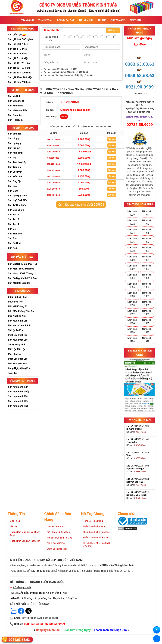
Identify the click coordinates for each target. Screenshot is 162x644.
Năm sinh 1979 (147, 249)
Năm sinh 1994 (132, 322)
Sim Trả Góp (118, 20)
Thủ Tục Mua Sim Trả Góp (59, 538)
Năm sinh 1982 (132, 267)
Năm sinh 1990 (132, 304)
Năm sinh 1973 (147, 222)
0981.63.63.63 (19, 639)
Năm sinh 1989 (147, 294)
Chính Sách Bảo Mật (57, 549)
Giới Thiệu (135, 20)
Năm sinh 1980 (132, 258)
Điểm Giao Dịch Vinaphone (96, 532)
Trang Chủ (28, 20)
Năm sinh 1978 (132, 249)
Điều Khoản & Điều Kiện (58, 532)
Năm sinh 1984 (132, 276)
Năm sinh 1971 (147, 213)
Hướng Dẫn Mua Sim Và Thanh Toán (25, 534)
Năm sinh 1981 (147, 258)
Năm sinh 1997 (147, 331)
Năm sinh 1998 (132, 340)
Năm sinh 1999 (147, 340)
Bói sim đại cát (66, 20)
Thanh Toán (45, 20)
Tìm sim (113, 30)
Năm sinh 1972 (132, 222)
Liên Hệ (14, 526)
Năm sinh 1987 (147, 285)
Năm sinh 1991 (147, 304)
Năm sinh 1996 (132, 331)
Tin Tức (102, 20)
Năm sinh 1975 (147, 231)
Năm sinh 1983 (147, 267)
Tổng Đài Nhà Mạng (93, 521)
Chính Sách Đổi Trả (56, 543)
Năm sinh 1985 (147, 276)
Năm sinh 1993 (147, 313)
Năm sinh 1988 (132, 294)
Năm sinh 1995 (147, 322)
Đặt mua (112, 139)
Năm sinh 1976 (132, 240)
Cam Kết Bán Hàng (56, 527)
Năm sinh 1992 (132, 313)
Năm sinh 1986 (132, 285)
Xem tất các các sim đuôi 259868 (81, 204)
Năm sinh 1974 (132, 231)
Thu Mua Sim (86, 20)
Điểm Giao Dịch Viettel (94, 526)
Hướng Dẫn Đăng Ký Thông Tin (25, 541)
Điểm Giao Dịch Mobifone (96, 538)
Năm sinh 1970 (132, 213)
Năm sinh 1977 (147, 240)
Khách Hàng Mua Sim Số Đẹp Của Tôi (98, 545)
